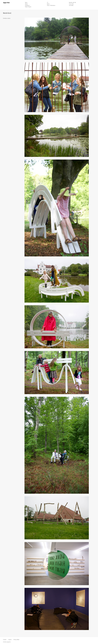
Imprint (10, 640)
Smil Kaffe (71, 5)
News (26, 3)
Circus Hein (71, 4)
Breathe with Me (72, 3)
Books (48, 4)
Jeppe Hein (6, 3)
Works (26, 4)
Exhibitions (27, 5)
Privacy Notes (16, 640)
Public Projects (28, 7)
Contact (5, 640)
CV (48, 3)
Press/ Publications (51, 5)
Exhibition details (7, 18)
